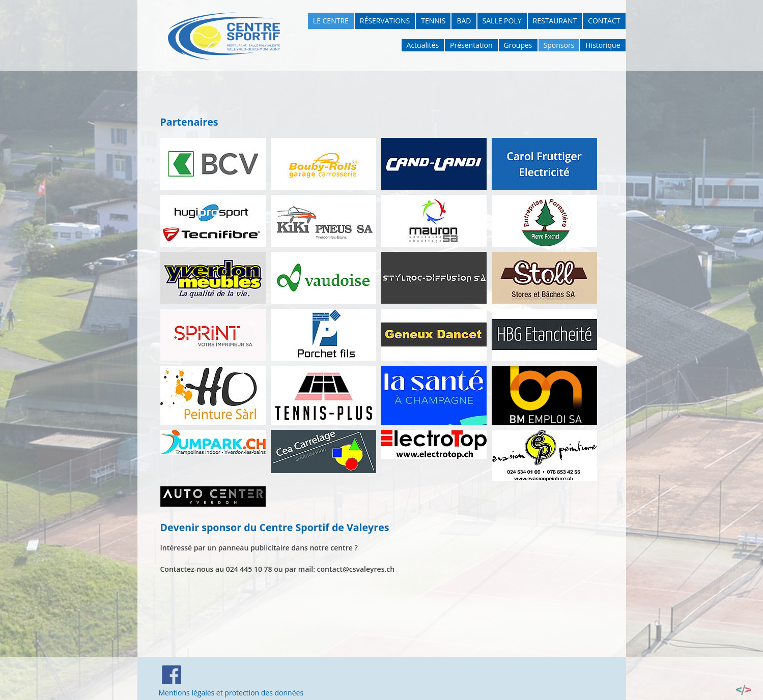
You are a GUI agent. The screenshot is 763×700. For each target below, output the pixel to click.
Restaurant (555, 21)
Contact (604, 21)
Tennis (433, 21)
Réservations (385, 21)
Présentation (471, 45)
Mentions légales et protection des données (231, 693)
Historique (603, 45)
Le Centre (331, 21)
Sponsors (559, 45)
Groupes (518, 45)
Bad (464, 21)
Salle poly (502, 21)
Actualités (423, 45)
